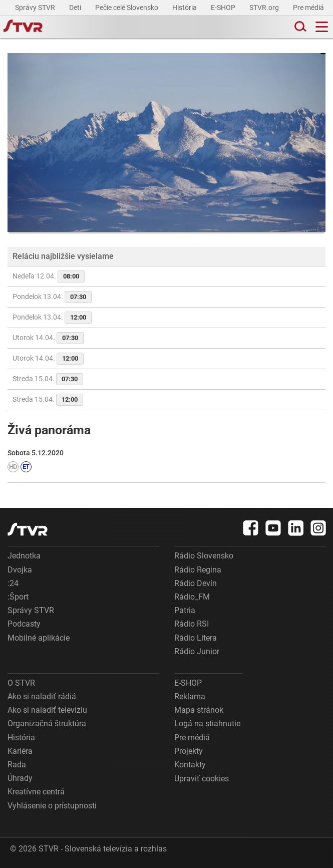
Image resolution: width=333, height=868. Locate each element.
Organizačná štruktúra (47, 724)
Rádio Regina (198, 570)
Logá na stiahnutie (207, 724)
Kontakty (190, 765)
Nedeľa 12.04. (49, 276)
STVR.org (265, 8)
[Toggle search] (299, 27)
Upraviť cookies (202, 779)
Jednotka (24, 556)
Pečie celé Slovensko (127, 8)
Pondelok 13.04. (52, 297)
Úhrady (20, 778)
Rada (17, 765)
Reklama (190, 696)
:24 (13, 583)
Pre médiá (309, 8)
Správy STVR (36, 8)
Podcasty (24, 624)
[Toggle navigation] (322, 27)
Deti (76, 8)
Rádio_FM (192, 597)
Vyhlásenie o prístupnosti (52, 806)
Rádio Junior (197, 651)
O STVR (21, 683)
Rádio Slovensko (204, 556)
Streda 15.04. (48, 379)
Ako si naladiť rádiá (42, 696)
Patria (185, 610)
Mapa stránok (199, 710)
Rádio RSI (192, 624)
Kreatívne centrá (36, 792)
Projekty (189, 751)
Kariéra (20, 751)
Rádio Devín (196, 583)
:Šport (18, 597)
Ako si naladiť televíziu (47, 710)
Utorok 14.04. (48, 338)
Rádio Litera (196, 638)
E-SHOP (224, 8)
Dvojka (20, 570)
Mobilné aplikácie (39, 638)
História (185, 8)
